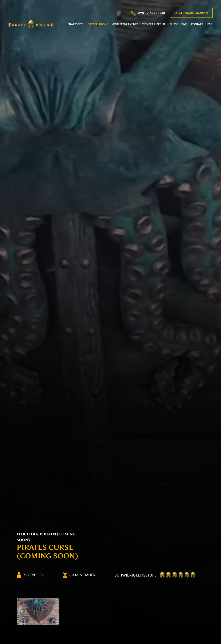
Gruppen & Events (125, 24)
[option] (38, 612)
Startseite (76, 24)
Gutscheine (178, 24)
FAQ (210, 24)
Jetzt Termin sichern (191, 13)
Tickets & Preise (154, 24)
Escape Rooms (98, 24)
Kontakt (197, 24)
